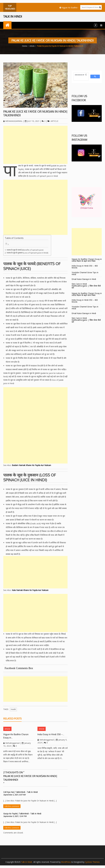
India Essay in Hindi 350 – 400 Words (85, 267)
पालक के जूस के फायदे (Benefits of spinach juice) (25, 250)
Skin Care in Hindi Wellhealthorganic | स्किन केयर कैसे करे (86, 286)
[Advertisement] (35, 145)
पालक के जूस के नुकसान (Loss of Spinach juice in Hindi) (27, 253)
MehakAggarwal (13, 121)
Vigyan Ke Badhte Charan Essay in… (16, 736)
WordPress (66, 862)
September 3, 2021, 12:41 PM (15, 816)
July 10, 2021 (32, 121)
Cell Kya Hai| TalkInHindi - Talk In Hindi (20, 792)
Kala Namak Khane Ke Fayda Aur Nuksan (30, 590)
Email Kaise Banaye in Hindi (84, 279)
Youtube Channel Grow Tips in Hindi (85, 273)
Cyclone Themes (92, 862)
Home (25, 46)
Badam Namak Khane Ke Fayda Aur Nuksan (31, 465)
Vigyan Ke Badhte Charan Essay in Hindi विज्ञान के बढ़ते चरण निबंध (87, 260)
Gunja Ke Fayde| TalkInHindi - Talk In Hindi (22, 814)
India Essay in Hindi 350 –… (51, 734)
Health (13, 709)
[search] (81, 75)
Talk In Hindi (27, 862)
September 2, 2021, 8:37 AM (14, 795)
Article (32, 46)
